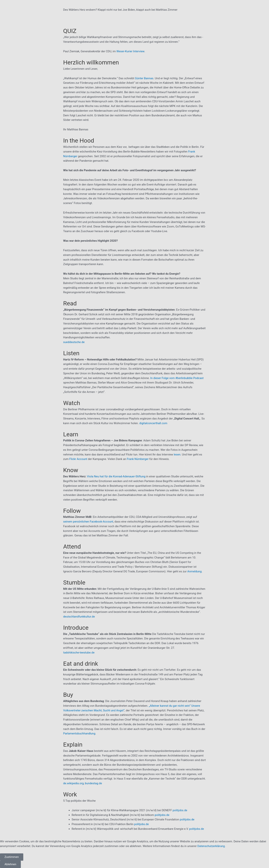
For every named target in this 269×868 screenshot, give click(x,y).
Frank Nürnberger (138, 459)
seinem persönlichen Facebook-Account (88, 522)
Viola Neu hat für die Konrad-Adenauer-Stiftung (116, 476)
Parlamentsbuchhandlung (79, 733)
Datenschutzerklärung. (211, 846)
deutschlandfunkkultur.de (79, 617)
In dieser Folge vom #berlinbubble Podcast (177, 378)
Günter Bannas (144, 78)
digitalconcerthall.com (153, 423)
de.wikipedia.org (73, 783)
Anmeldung (194, 571)
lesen (177, 455)
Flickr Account (78, 459)
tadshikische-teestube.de (79, 653)
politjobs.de (180, 810)
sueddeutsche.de (74, 342)
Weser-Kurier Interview (130, 51)
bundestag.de (93, 783)
